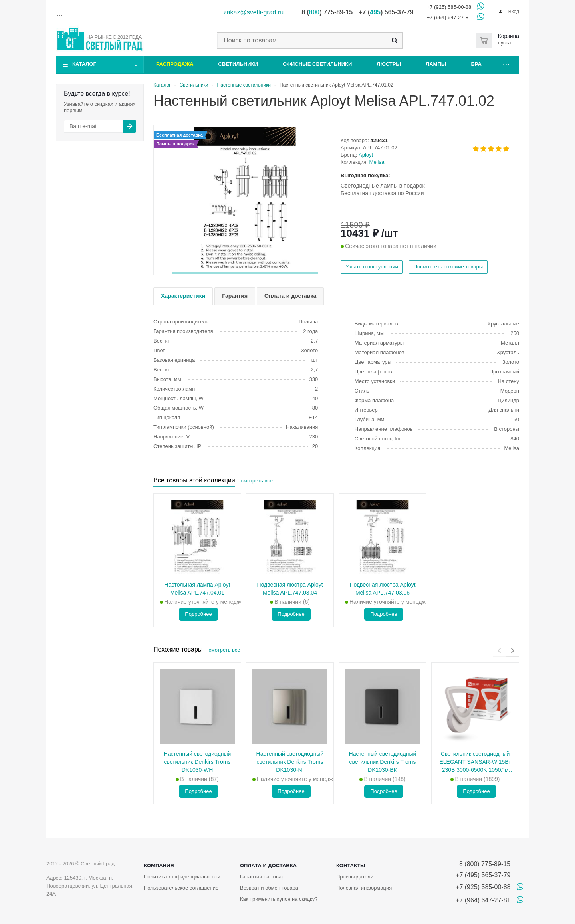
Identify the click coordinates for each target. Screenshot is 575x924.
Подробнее (198, 614)
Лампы (436, 64)
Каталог (84, 64)
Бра (476, 64)
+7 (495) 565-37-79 (483, 875)
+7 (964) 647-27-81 (449, 17)
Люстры (389, 64)
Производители (355, 877)
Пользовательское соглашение (181, 888)
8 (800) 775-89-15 (483, 864)
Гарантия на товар (262, 877)
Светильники (238, 64)
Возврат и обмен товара (269, 888)
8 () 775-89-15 (327, 12)
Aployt (366, 155)
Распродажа (175, 64)
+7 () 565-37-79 (386, 12)
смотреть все (257, 481)
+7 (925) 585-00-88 (449, 7)
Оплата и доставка (268, 866)
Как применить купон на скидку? (279, 899)
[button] (245, 273)
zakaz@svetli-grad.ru (254, 12)
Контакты (351, 866)
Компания (159, 866)
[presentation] (499, 650)
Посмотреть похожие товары (448, 267)
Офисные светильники (317, 64)
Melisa (377, 162)
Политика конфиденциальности (182, 877)
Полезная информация (364, 888)
